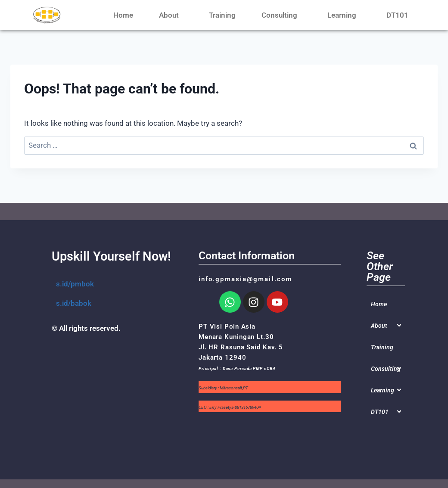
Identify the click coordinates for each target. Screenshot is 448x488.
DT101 (400, 15)
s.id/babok (74, 303)
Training (222, 15)
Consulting (282, 15)
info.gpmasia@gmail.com (245, 279)
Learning (344, 15)
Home (123, 15)
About (171, 15)
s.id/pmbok (75, 284)
